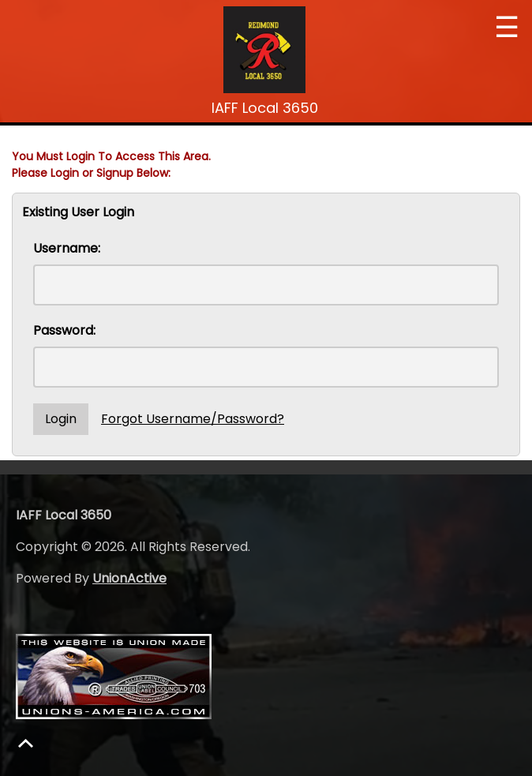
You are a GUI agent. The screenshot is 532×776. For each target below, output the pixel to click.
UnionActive (129, 578)
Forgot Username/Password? (193, 419)
